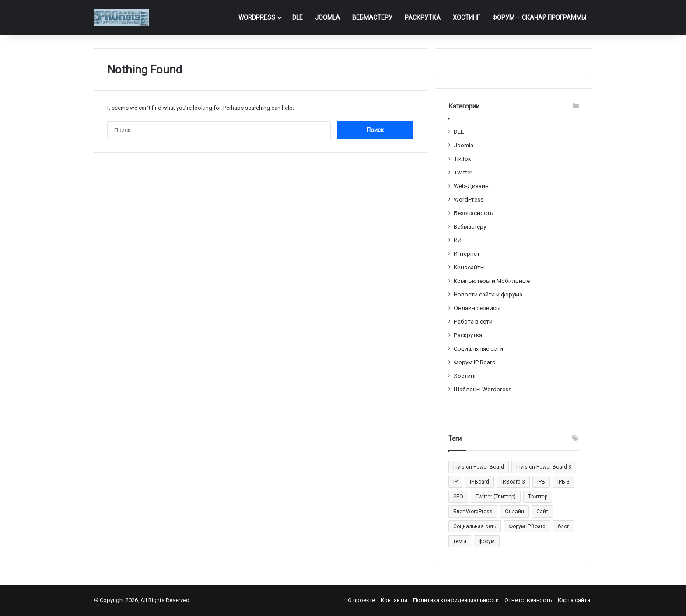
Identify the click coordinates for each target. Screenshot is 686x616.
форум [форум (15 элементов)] (487, 541)
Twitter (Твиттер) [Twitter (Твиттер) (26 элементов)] (496, 497)
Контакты (394, 600)
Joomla (327, 17)
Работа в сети (473, 321)
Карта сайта (574, 600)
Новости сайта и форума (488, 294)
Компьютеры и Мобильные (492, 281)
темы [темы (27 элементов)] (460, 541)
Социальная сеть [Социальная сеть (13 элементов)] (475, 526)
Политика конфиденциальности (456, 600)
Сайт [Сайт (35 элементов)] (542, 512)
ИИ (458, 240)
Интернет (467, 254)
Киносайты (469, 267)
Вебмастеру (372, 17)
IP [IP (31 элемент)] (455, 482)
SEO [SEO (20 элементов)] (458, 497)
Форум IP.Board (475, 362)
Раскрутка (423, 17)
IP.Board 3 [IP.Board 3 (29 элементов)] (513, 482)
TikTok (462, 159)
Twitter (463, 172)
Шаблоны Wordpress (483, 389)
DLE (297, 17)
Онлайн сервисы (477, 308)
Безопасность (474, 213)
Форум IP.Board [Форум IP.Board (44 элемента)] (527, 526)
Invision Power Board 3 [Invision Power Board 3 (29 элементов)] (544, 467)
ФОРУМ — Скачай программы (539, 17)
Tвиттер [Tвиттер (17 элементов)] (538, 497)
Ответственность (528, 600)
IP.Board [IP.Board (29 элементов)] (479, 482)
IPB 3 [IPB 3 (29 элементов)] (563, 482)
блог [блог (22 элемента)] (563, 526)
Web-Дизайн (471, 186)
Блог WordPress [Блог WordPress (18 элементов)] (473, 512)
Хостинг (466, 17)
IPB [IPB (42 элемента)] (541, 482)
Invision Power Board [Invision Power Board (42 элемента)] (479, 467)
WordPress (257, 17)
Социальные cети (478, 348)
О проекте (361, 600)
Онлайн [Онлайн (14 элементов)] (514, 512)
